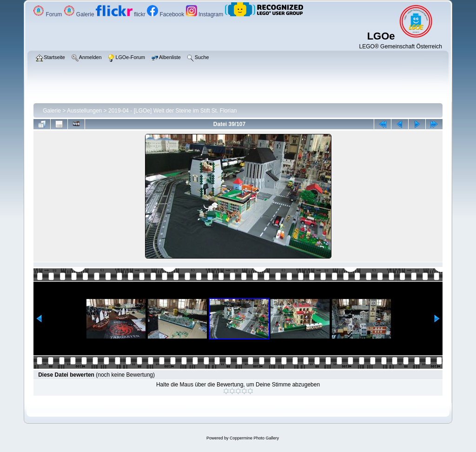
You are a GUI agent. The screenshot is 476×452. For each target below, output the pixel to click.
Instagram (205, 14)
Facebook (166, 14)
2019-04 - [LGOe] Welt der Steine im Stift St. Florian (173, 111)
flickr (121, 14)
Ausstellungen (84, 111)
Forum (48, 14)
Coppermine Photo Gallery (254, 438)
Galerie (80, 14)
